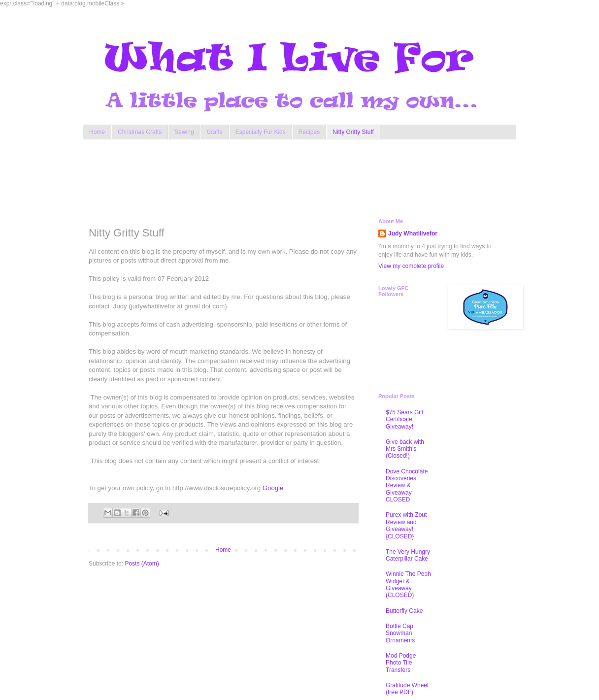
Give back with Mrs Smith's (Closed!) (405, 449)
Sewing (184, 132)
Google (273, 488)
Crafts (215, 132)
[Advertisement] (277, 176)
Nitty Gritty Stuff (353, 132)
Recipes (309, 132)
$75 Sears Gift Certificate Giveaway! (405, 419)
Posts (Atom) (142, 564)
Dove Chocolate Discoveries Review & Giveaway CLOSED (407, 486)
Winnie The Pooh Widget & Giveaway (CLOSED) (408, 584)
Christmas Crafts (140, 132)
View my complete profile (411, 266)
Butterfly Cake (404, 611)
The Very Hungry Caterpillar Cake (408, 555)
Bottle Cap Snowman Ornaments (400, 633)
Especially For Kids (261, 132)
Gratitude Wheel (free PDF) (407, 689)
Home (97, 132)
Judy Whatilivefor (413, 233)
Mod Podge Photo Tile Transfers (401, 663)
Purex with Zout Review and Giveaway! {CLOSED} (406, 525)
